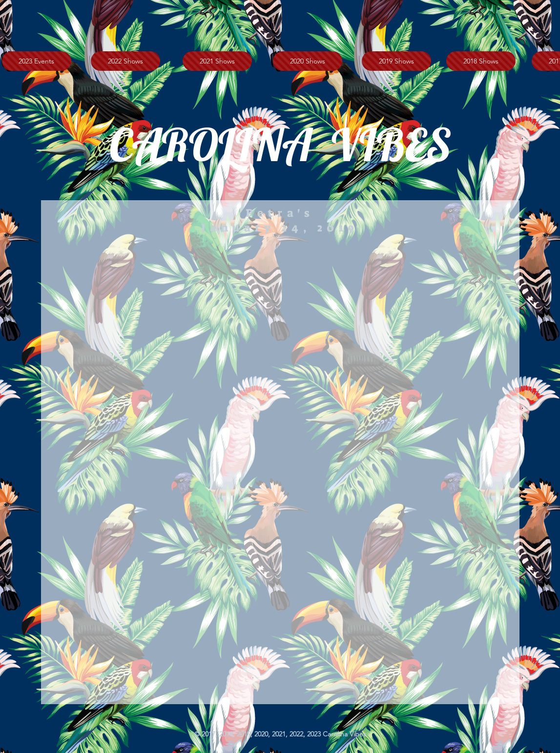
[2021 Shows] (217, 61)
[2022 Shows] (125, 61)
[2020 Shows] (308, 61)
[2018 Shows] (481, 61)
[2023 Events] (37, 61)
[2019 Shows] (396, 61)
